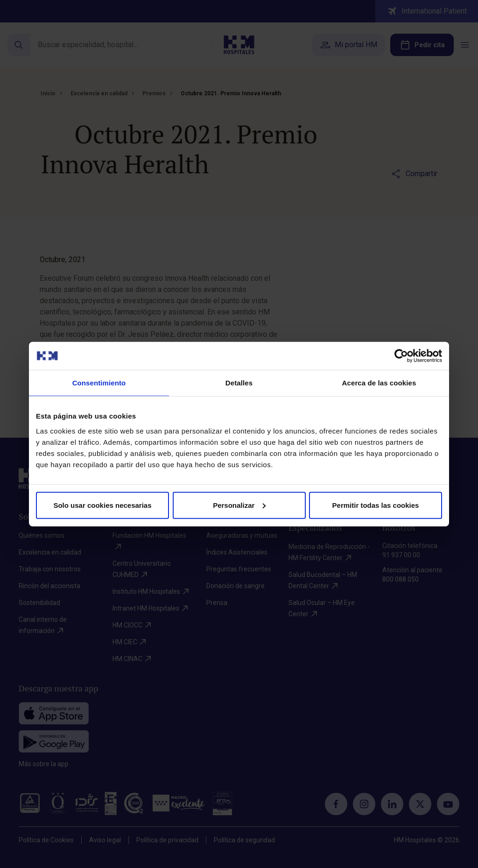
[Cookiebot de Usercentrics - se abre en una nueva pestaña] (401, 356)
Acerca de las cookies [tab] (379, 383)
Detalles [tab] (239, 383)
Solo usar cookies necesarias (102, 505)
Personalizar (239, 505)
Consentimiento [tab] (99, 383)
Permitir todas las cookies (376, 505)
